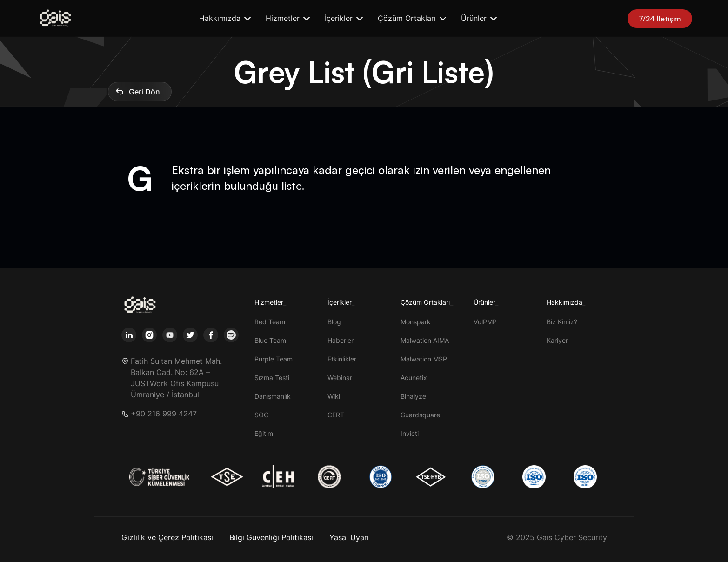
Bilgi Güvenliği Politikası (271, 537)
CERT (336, 415)
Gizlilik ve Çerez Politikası (167, 537)
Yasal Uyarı (349, 537)
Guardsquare (420, 415)
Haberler (341, 340)
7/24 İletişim (660, 19)
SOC (261, 415)
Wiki (334, 396)
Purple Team (274, 359)
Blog (334, 322)
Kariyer (557, 340)
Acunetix (414, 378)
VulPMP (485, 322)
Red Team (270, 322)
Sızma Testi (272, 378)
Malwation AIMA (425, 340)
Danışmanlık (273, 396)
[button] (225, 18)
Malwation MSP (424, 359)
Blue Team (270, 340)
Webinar (340, 378)
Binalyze (413, 396)
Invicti (410, 433)
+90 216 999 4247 (164, 414)
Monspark (416, 322)
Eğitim (264, 433)
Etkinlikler (342, 359)
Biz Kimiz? (562, 322)
